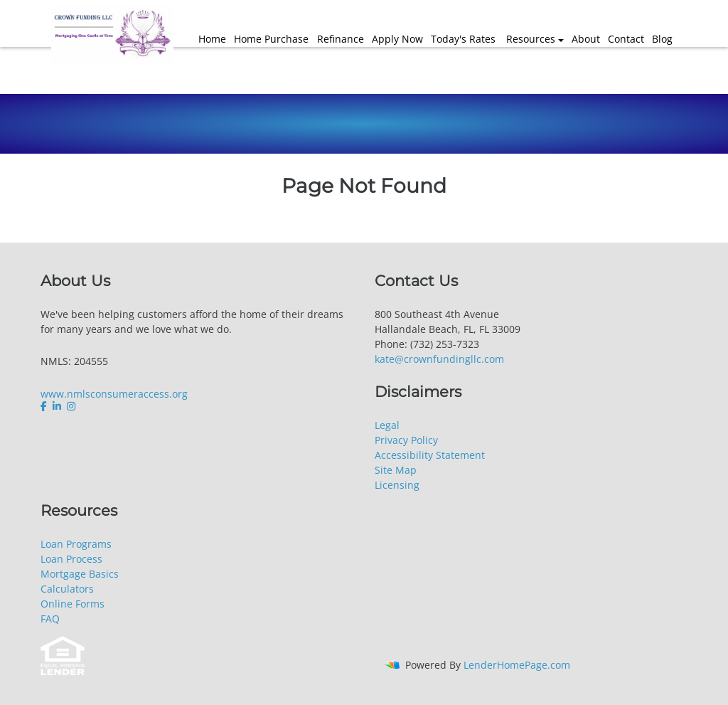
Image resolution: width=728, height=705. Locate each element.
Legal (387, 425)
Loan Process (71, 559)
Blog (662, 39)
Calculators (67, 589)
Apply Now (397, 39)
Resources (531, 39)
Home (212, 39)
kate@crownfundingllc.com (439, 359)
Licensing (397, 485)
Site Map (396, 470)
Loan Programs (76, 544)
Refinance (341, 39)
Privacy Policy (406, 440)
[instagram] (71, 406)
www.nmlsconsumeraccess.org (114, 394)
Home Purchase (271, 39)
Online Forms (73, 604)
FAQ (50, 619)
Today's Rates (463, 39)
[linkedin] (57, 406)
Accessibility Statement (430, 455)
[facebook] (45, 406)
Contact (626, 39)
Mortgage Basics (80, 574)
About (586, 39)
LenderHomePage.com (517, 665)
